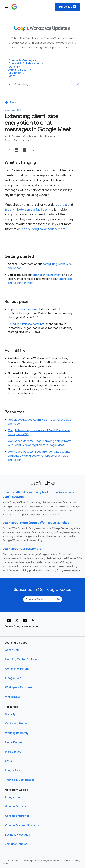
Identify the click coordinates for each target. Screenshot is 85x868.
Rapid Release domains (23, 309)
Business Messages (17, 835)
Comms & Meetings (22, 60)
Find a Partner (14, 742)
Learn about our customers (22, 549)
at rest (62, 205)
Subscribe (68, 7)
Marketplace (13, 752)
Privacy (77, 861)
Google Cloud (14, 797)
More (13, 76)
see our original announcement (44, 229)
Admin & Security (21, 70)
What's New (13, 697)
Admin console (13, 136)
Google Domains (16, 807)
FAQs (8, 761)
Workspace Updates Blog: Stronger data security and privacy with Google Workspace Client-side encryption (39, 456)
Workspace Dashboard (20, 688)
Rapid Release (48, 136)
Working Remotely (17, 733)
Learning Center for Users (22, 659)
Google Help (13, 678)
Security (10, 714)
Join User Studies (16, 844)
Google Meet (30, 136)
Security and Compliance (18, 140)
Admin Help (12, 650)
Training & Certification (20, 780)
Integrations (13, 770)
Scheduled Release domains (26, 324)
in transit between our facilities (26, 210)
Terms (6, 864)
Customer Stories (16, 724)
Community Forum (17, 669)
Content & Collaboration (26, 64)
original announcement (47, 275)
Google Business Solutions (22, 825)
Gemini (14, 67)
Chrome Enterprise (17, 816)
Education (16, 73)
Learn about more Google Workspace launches (36, 523)
